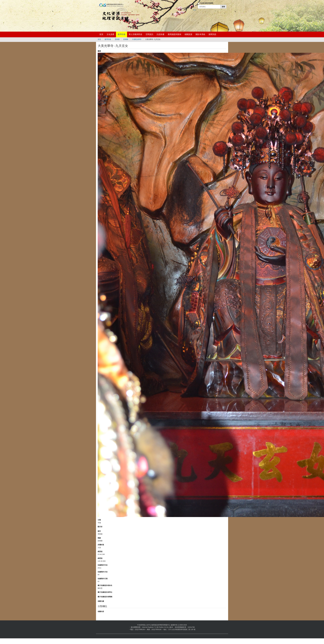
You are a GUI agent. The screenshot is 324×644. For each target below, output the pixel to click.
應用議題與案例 (174, 34)
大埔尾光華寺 (137, 39)
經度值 (100, 551)
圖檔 (99, 51)
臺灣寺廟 (122, 34)
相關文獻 (101, 601)
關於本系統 (200, 34)
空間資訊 (149, 34)
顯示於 (100, 527)
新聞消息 (212, 34)
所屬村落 (101, 545)
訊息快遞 (160, 34)
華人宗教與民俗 (135, 34)
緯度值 (100, 558)
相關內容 (101, 611)
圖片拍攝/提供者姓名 (105, 585)
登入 (195, 10)
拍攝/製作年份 (103, 565)
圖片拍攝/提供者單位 (105, 592)
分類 (99, 520)
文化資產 (110, 34)
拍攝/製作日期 (103, 579)
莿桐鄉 (126, 39)
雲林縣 (117, 39)
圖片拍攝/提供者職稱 (105, 597)
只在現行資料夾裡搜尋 (206, 3)
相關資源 (188, 34)
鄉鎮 (99, 538)
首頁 (101, 34)
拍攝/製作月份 (103, 572)
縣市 (99, 531)
